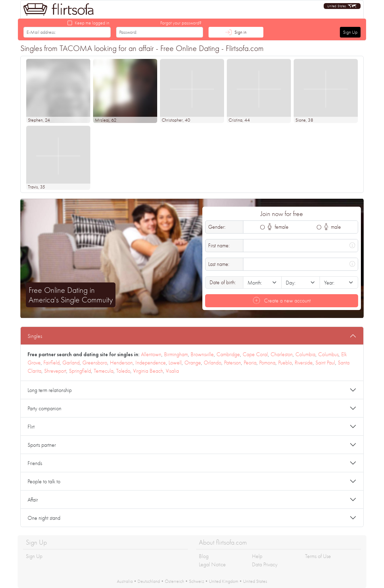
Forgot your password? (181, 23)
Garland (71, 363)
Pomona (267, 363)
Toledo (123, 371)
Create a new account (282, 301)
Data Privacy (265, 564)
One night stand (44, 518)
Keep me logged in (92, 23)
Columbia (305, 354)
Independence (151, 363)
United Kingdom (224, 581)
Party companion (44, 408)
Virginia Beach (148, 371)
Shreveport (55, 371)
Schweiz (196, 581)
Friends (35, 463)
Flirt (31, 427)
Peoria (250, 363)
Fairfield (52, 363)
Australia (125, 581)
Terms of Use (318, 556)
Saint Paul (325, 363)
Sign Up (350, 32)
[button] (342, 6)
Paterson (233, 363)
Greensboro (95, 363)
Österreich (174, 581)
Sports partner (42, 445)
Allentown (151, 354)
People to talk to (44, 481)
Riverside (304, 363)
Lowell (175, 363)
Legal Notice (212, 564)
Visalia (172, 371)
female (278, 227)
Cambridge (228, 354)
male (333, 227)
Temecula (104, 371)
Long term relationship (50, 390)
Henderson (121, 363)
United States (255, 581)
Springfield (80, 371)
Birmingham (176, 354)
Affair (33, 500)
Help (257, 556)
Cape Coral (255, 354)
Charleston (282, 354)
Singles (35, 336)
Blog (204, 556)
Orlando (213, 363)
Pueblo (285, 363)
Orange (193, 363)
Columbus (328, 354)
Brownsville (202, 354)
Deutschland (149, 581)
